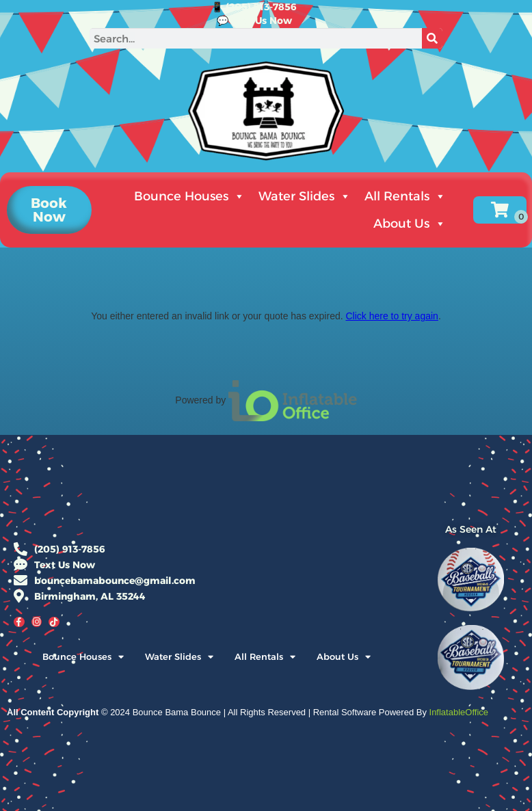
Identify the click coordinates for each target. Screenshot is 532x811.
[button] (49, 210)
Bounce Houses (189, 196)
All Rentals (405, 196)
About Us (410, 224)
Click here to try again (391, 316)
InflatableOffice (459, 712)
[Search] (432, 38)
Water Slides (305, 196)
